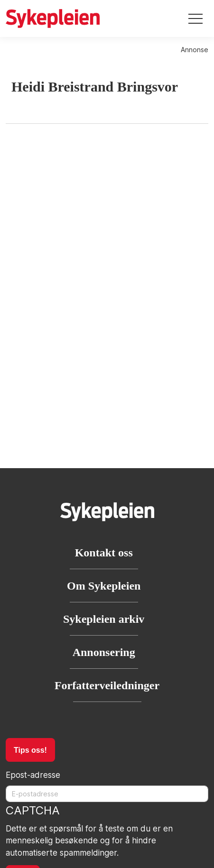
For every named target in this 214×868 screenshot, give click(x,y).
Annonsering (104, 652)
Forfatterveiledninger (107, 685)
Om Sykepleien (104, 586)
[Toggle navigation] (195, 19)
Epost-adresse (33, 775)
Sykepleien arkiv (104, 619)
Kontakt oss (104, 553)
